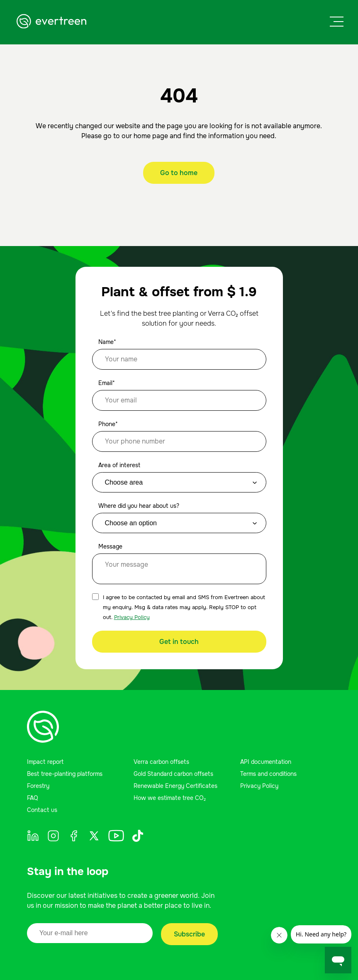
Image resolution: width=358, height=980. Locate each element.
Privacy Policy (132, 617)
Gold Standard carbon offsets (173, 774)
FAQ (33, 798)
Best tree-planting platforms (65, 774)
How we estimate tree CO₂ (170, 798)
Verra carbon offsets (161, 762)
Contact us (42, 810)
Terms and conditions (268, 774)
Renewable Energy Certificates (175, 786)
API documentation (266, 762)
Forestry (38, 786)
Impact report (45, 762)
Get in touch (179, 642)
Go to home (179, 173)
